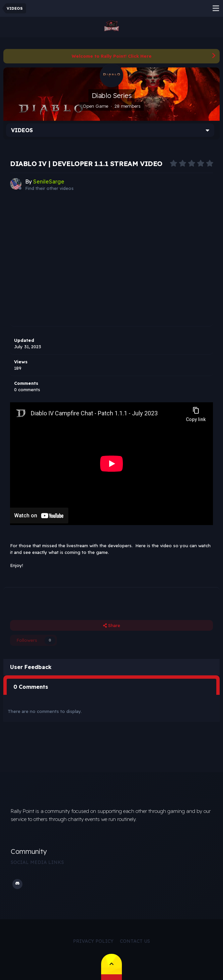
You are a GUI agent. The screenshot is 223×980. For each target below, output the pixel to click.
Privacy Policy (93, 941)
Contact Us (135, 941)
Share (112, 625)
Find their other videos (49, 188)
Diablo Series (112, 95)
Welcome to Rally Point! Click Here (112, 56)
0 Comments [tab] (31, 687)
